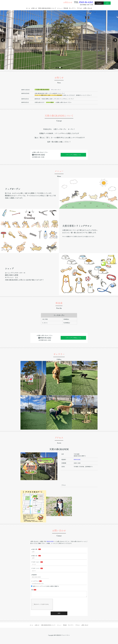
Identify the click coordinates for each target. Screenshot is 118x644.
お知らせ (34, 8)
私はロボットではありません (40, 606)
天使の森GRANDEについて (47, 8)
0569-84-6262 (86, 2)
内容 (32, 590)
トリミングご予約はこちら (73, 155)
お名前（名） (35, 556)
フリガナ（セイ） (36, 562)
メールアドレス (35, 581)
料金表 (66, 8)
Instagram (99, 3)
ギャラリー (72, 8)
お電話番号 (34, 575)
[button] (56, 68)
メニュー (60, 8)
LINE (107, 3)
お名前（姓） (35, 549)
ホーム (28, 8)
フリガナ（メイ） (36, 568)
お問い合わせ (88, 8)
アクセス (80, 8)
